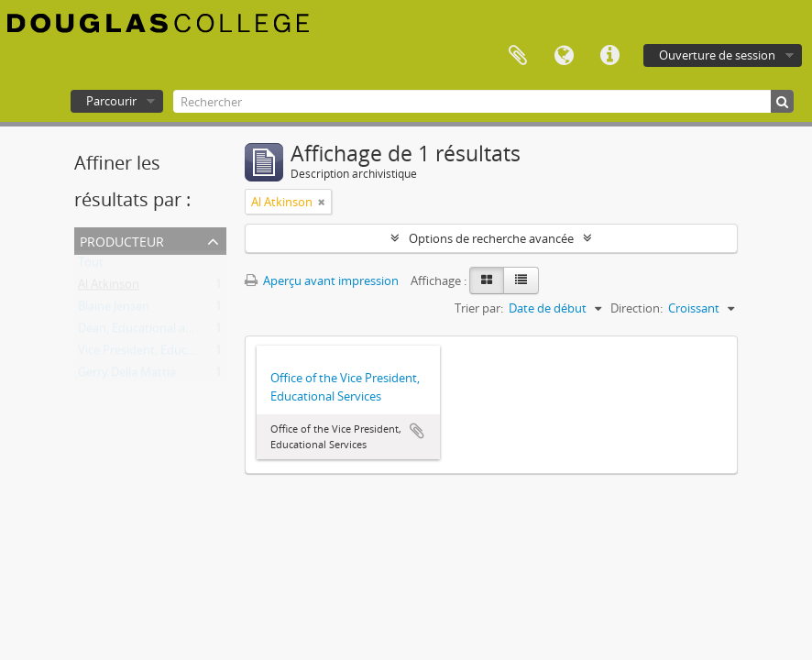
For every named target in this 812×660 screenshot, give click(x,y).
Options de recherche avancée (491, 238)
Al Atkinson (109, 288)
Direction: (636, 308)
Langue (564, 56)
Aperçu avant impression (322, 280)
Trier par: (479, 308)
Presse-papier (518, 56)
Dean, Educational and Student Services (186, 332)
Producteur (122, 240)
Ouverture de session (717, 55)
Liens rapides (609, 56)
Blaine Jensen (114, 310)
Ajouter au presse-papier (417, 431)
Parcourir (111, 101)
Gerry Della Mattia (127, 376)
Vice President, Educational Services (175, 354)
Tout (91, 266)
